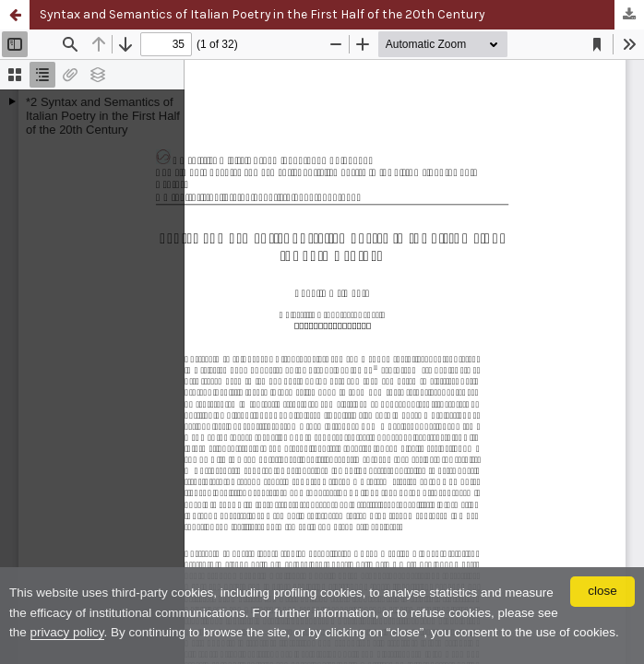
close (602, 591)
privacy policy (67, 632)
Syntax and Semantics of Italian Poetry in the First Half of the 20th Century (262, 14)
